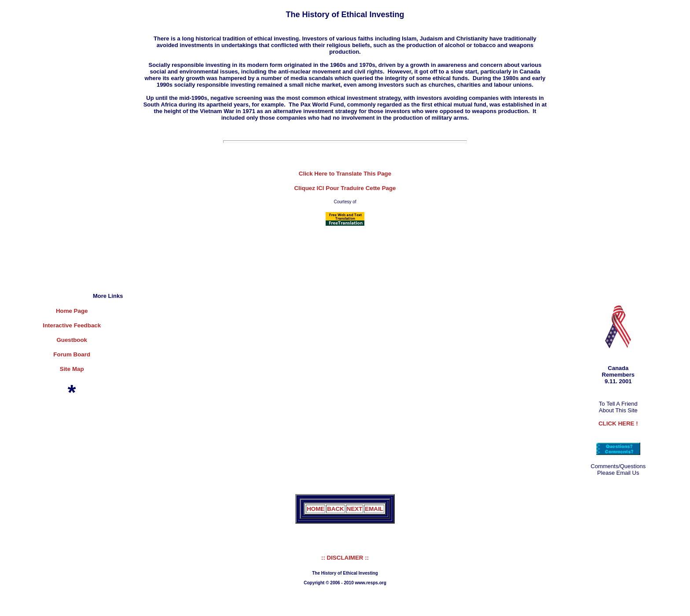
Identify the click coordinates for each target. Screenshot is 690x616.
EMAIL (374, 509)
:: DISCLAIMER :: (345, 558)
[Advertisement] (56, 166)
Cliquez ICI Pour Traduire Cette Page (345, 188)
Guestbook (72, 340)
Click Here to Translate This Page (345, 174)
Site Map (72, 369)
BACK (336, 509)
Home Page (72, 311)
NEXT (355, 509)
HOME (316, 509)
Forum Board (72, 354)
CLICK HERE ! (618, 423)
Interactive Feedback (72, 325)
